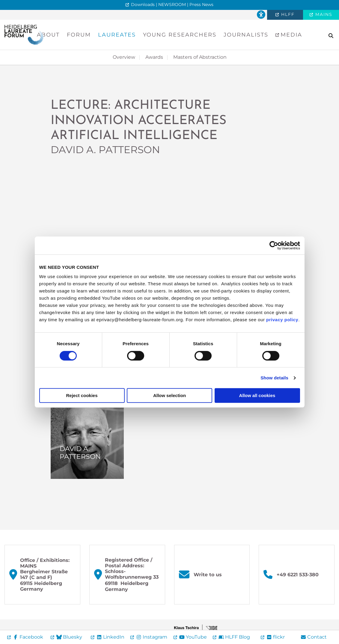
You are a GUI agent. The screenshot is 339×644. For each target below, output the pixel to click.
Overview (124, 57)
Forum (79, 35)
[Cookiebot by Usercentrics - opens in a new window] (274, 245)
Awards (154, 57)
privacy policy (282, 320)
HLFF (287, 14)
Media (290, 35)
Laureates (117, 35)
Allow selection (169, 395)
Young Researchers (180, 35)
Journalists (246, 35)
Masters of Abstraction (200, 57)
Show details (274, 378)
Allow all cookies (257, 395)
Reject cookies (82, 395)
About (48, 35)
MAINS (323, 14)
